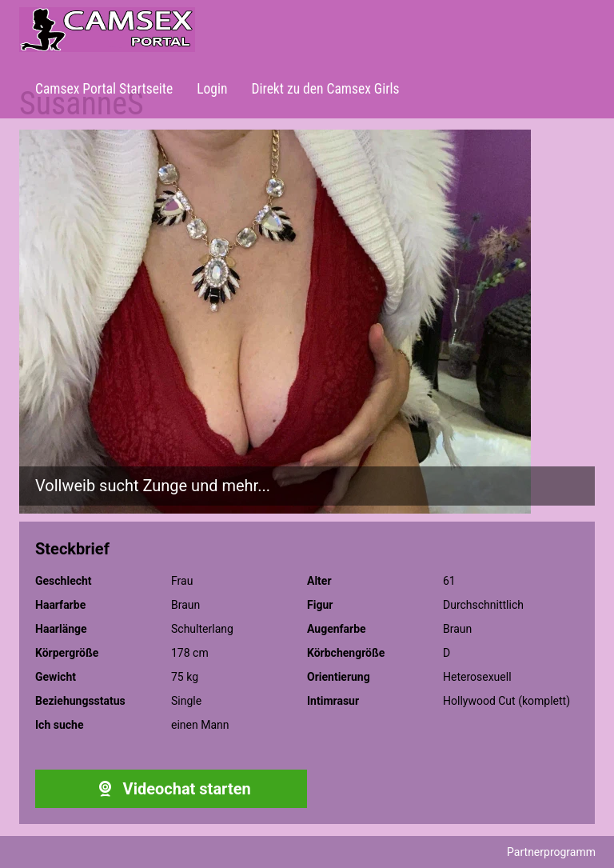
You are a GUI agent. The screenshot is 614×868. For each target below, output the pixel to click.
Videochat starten (171, 789)
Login (212, 89)
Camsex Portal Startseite (104, 89)
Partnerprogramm (551, 852)
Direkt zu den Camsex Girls (325, 89)
